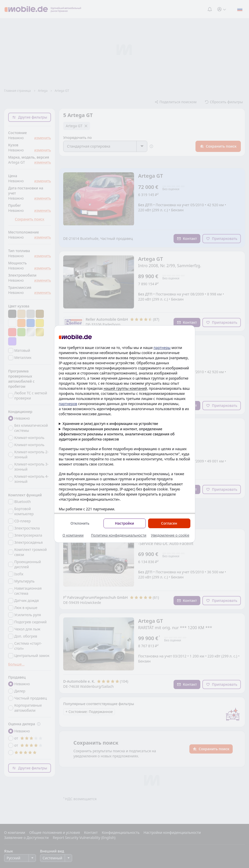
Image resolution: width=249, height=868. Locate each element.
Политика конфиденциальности (119, 535)
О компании (73, 535)
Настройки (124, 523)
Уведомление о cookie (170, 535)
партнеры (162, 348)
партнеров (68, 404)
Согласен (169, 523)
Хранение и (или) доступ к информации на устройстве (110, 424)
